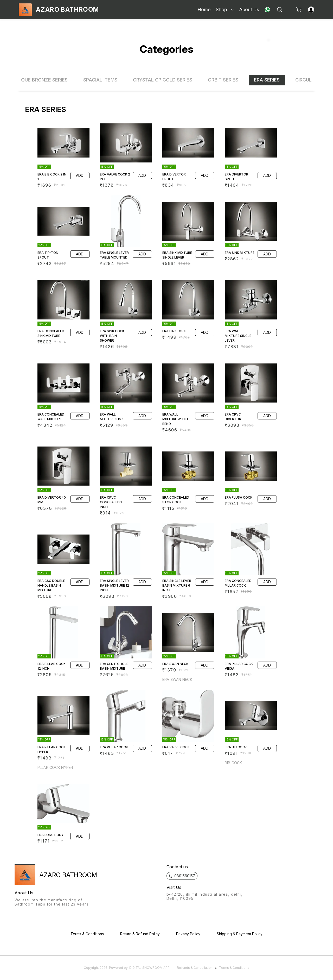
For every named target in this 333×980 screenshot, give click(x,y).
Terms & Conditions (234, 968)
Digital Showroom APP (149, 968)
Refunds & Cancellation (195, 968)
